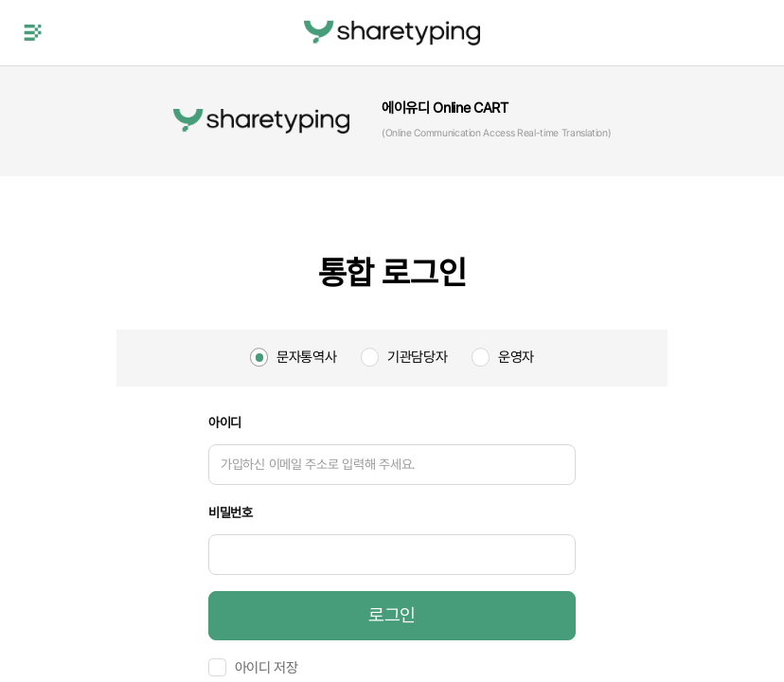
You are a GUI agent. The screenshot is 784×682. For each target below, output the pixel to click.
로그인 (392, 615)
